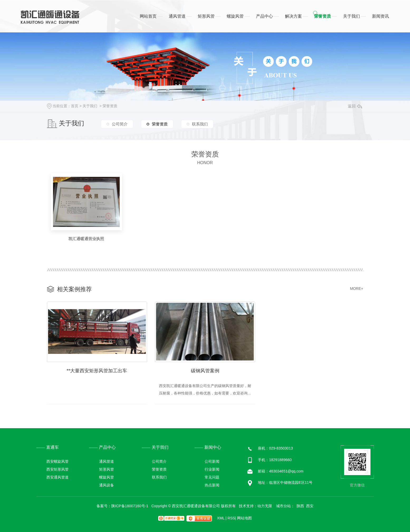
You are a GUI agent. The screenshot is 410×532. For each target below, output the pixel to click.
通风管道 (177, 16)
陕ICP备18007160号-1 (130, 506)
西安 (310, 506)
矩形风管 (206, 16)
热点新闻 (212, 485)
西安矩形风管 (57, 470)
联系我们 (200, 124)
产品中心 (264, 16)
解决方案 (293, 16)
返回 (355, 106)
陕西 (300, 506)
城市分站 (283, 506)
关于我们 (351, 16)
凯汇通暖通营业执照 (86, 239)
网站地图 (244, 518)
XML (222, 518)
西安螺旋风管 (57, 462)
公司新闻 (212, 462)
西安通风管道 (57, 477)
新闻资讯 (380, 16)
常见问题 (212, 477)
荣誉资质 (322, 16)
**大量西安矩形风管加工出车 (97, 371)
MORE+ (356, 289)
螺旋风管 (235, 16)
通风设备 (107, 485)
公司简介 (120, 124)
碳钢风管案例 (205, 371)
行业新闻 (212, 470)
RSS (232, 518)
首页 (75, 106)
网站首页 (148, 16)
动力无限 (265, 506)
